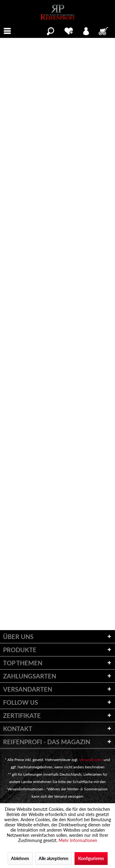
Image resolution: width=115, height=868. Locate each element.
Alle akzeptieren (54, 858)
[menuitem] (7, 30)
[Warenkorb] (104, 30)
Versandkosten (91, 760)
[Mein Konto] (86, 30)
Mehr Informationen (78, 840)
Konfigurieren (91, 858)
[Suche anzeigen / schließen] (50, 30)
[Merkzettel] (69, 30)
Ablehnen (20, 858)
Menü (9, 30)
